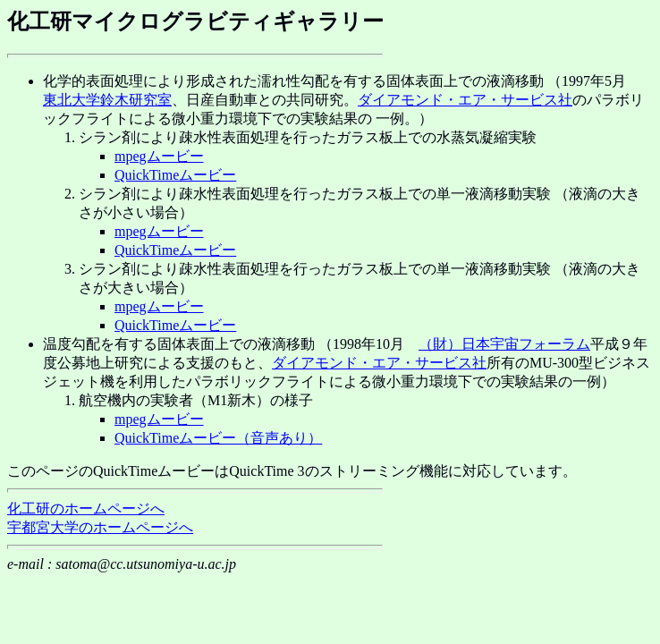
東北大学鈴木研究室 (107, 100)
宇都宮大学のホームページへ (100, 527)
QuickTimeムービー (175, 175)
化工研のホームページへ (86, 508)
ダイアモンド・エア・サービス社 (465, 100)
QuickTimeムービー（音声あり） (218, 438)
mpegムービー (159, 156)
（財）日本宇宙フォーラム (504, 344)
